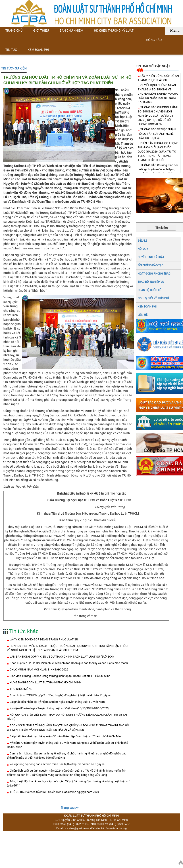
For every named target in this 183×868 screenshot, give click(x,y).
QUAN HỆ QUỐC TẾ (149, 290)
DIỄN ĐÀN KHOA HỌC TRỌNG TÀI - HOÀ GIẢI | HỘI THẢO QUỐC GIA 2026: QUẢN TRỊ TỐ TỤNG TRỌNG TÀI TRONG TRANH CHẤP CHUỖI (158, 152)
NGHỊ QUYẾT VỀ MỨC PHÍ (153, 298)
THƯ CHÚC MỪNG (21, 689)
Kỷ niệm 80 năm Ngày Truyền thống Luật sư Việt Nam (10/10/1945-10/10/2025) (59, 708)
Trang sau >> (70, 808)
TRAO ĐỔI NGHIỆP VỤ (151, 282)
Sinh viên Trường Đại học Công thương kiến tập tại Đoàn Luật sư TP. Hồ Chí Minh (60, 676)
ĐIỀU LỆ (142, 241)
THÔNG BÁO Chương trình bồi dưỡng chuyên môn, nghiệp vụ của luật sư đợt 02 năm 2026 (158, 169)
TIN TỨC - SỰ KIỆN (14, 68)
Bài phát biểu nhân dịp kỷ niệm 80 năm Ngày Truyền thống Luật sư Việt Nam (57, 702)
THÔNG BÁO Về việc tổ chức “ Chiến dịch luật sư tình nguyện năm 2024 (54, 792)
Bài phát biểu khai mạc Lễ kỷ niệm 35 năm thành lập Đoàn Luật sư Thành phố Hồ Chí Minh (66, 736)
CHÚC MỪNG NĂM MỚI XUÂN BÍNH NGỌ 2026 (38, 669)
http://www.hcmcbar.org (114, 828)
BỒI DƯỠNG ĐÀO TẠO (151, 265)
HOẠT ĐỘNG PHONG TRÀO (154, 274)
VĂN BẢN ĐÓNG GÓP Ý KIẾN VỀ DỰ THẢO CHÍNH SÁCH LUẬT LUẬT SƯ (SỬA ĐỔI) (61, 657)
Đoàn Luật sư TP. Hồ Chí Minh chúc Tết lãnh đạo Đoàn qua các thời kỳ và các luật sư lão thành (68, 663)
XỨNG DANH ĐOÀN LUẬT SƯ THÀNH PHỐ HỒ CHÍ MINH (45, 682)
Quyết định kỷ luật (151, 257)
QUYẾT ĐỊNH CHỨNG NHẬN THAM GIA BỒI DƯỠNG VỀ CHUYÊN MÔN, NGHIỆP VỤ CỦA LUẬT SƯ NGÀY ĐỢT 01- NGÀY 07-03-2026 (158, 94)
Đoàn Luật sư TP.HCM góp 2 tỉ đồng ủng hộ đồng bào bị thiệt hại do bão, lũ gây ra (60, 695)
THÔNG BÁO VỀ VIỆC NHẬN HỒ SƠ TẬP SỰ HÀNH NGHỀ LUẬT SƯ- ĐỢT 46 (157, 133)
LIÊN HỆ (143, 315)
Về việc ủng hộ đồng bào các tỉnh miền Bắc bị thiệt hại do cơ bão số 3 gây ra (57, 764)
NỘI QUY (143, 249)
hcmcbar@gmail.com (76, 828)
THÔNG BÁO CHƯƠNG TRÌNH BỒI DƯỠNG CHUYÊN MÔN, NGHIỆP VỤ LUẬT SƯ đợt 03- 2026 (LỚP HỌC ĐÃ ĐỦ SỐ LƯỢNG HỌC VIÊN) (158, 116)
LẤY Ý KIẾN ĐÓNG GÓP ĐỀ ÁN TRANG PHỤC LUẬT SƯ (44, 639)
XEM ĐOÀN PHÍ (147, 307)
